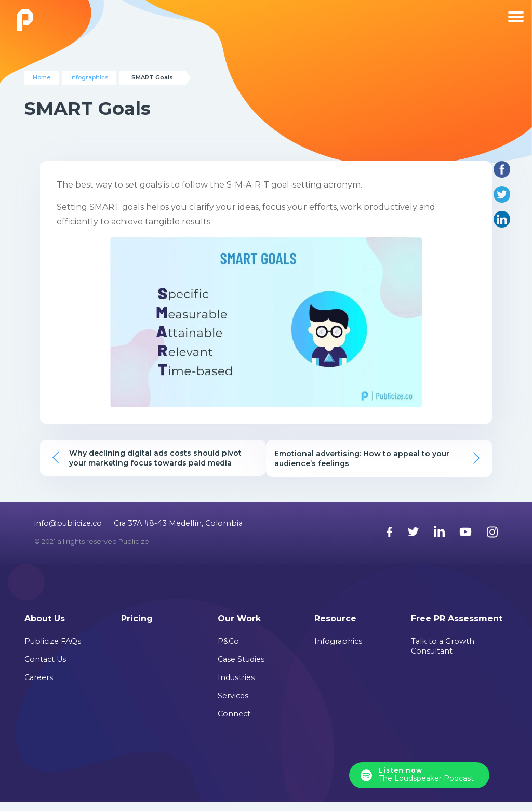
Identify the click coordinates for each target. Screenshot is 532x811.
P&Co (228, 650)
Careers (39, 687)
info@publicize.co (68, 532)
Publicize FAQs (53, 650)
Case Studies (241, 669)
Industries (236, 687)
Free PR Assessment (457, 628)
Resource (335, 628)
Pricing (137, 628)
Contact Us (45, 669)
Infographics (89, 77)
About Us (45, 628)
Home (42, 77)
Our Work (239, 628)
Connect (234, 723)
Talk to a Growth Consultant (443, 655)
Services (233, 705)
